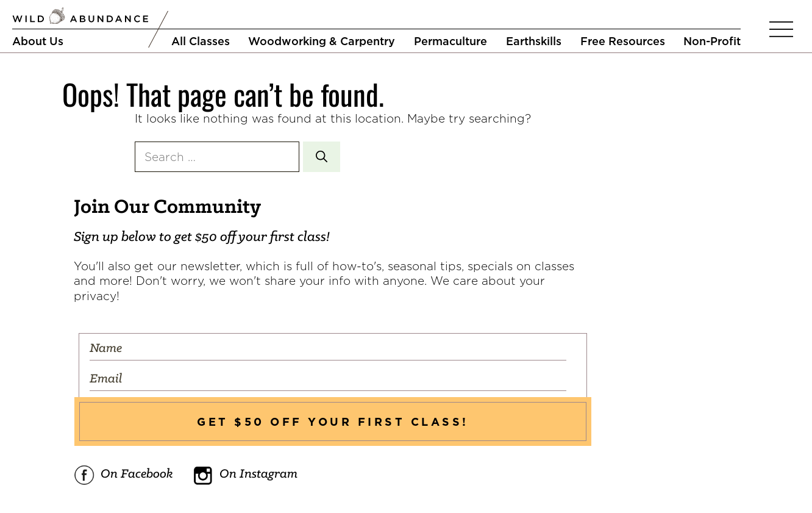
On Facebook (123, 475)
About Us (38, 41)
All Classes (201, 41)
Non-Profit (712, 41)
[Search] (322, 157)
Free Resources (623, 41)
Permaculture (451, 41)
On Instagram (245, 475)
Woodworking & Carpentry (322, 41)
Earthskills (534, 41)
